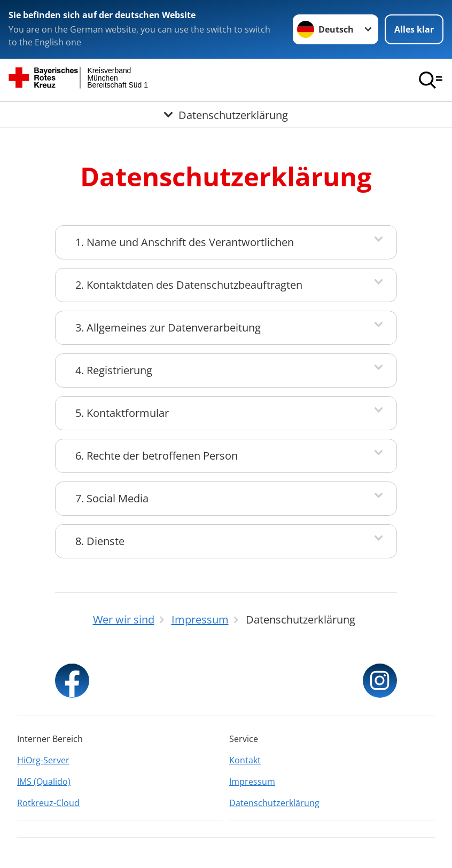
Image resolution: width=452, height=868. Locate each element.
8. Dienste (100, 541)
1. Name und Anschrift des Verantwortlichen (185, 242)
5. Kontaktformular (122, 413)
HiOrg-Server (43, 760)
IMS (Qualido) (44, 782)
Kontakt (245, 760)
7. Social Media (112, 498)
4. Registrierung (114, 370)
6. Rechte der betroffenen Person (157, 456)
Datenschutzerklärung (274, 803)
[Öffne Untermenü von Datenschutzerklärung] (226, 115)
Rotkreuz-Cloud (48, 803)
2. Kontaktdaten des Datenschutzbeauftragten (189, 285)
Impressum (252, 782)
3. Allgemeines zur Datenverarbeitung (168, 328)
